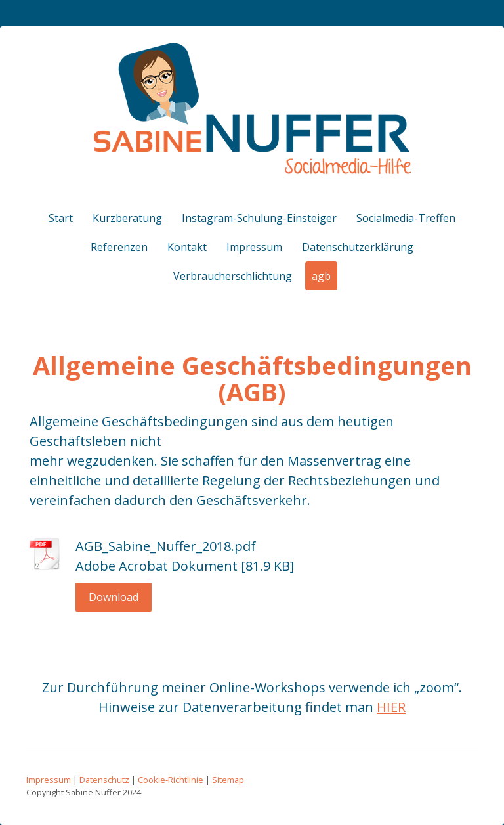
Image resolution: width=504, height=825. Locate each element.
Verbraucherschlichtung (233, 276)
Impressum (254, 247)
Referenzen (119, 247)
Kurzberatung (127, 218)
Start (61, 218)
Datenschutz (104, 780)
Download (114, 597)
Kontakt (187, 247)
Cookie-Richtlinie (171, 780)
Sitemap (228, 780)
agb (321, 276)
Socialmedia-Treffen (406, 218)
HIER (391, 707)
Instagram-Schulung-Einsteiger (259, 218)
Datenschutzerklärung (358, 247)
